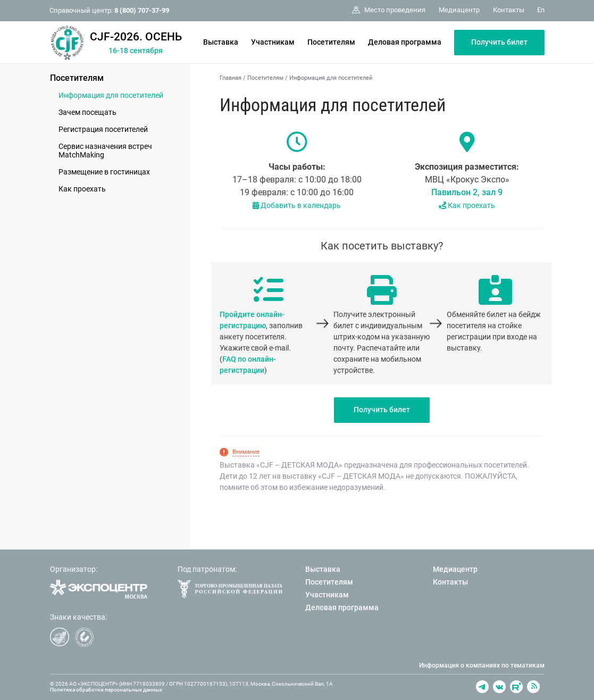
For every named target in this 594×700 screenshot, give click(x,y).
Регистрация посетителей (103, 129)
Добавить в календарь (297, 205)
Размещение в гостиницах (104, 172)
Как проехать (82, 189)
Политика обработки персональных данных (106, 690)
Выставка (221, 42)
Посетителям (331, 42)
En (541, 10)
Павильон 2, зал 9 (467, 192)
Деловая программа (405, 42)
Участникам (273, 42)
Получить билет (499, 42)
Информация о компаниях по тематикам (482, 665)
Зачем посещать (87, 112)
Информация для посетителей (111, 95)
